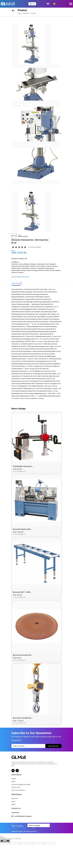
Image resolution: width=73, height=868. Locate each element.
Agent (13, 804)
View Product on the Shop (20, 277)
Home (20, 13)
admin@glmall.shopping (23, 816)
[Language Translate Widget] (39, 825)
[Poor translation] (7, 841)
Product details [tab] (16, 283)
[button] (32, 4)
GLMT (13, 782)
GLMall (14, 779)
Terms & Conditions (18, 790)
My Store (26, 13)
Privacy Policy (16, 787)
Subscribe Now (53, 746)
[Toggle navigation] (71, 4)
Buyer (13, 801)
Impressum (15, 813)
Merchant (15, 798)
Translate (36, 828)
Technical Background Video (21, 784)
